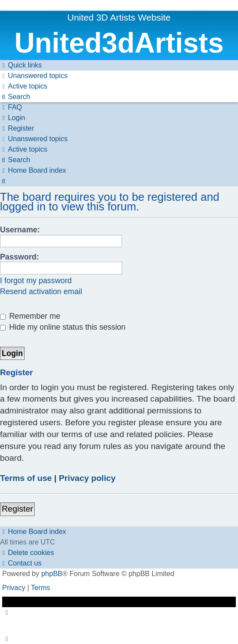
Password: (20, 257)
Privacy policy (87, 478)
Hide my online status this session (63, 327)
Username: (20, 230)
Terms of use (26, 478)
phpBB (52, 574)
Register (17, 509)
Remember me (30, 316)
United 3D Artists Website (119, 17)
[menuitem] (34, 76)
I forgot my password (36, 281)
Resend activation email (41, 292)
